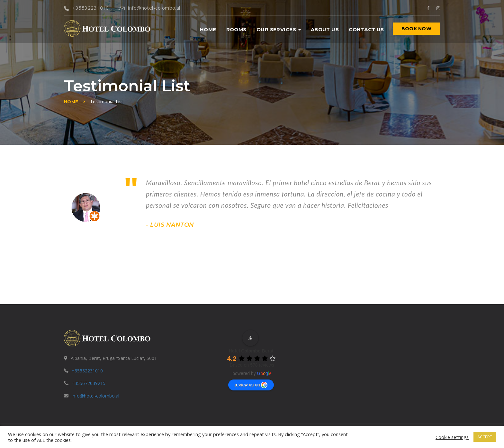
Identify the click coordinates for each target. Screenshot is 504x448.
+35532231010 (86, 8)
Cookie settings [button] (452, 437)
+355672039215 (89, 383)
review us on (251, 385)
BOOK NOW (416, 29)
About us (325, 29)
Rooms (236, 29)
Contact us (366, 29)
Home (208, 29)
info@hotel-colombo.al (149, 8)
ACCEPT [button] (485, 437)
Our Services (279, 29)
